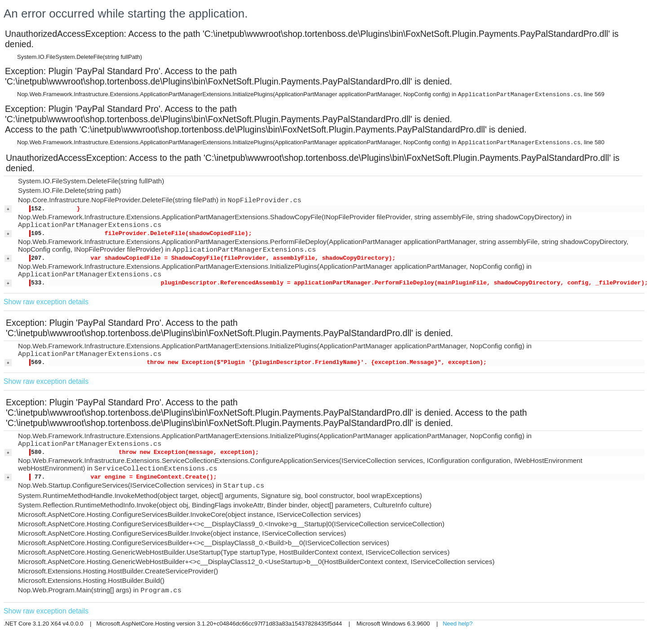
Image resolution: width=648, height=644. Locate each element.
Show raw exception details (46, 302)
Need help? (458, 624)
